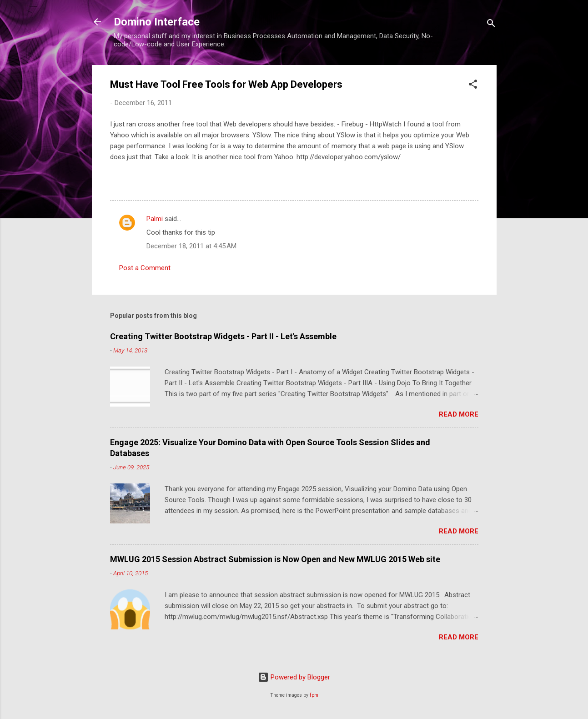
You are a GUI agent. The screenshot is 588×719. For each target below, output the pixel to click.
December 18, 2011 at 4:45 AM (191, 246)
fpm (314, 695)
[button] (473, 86)
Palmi (155, 219)
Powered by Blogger (294, 677)
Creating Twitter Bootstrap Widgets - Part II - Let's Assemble (223, 336)
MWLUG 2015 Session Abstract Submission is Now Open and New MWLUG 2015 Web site (275, 559)
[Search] (491, 25)
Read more (459, 414)
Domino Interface (157, 22)
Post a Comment (145, 268)
